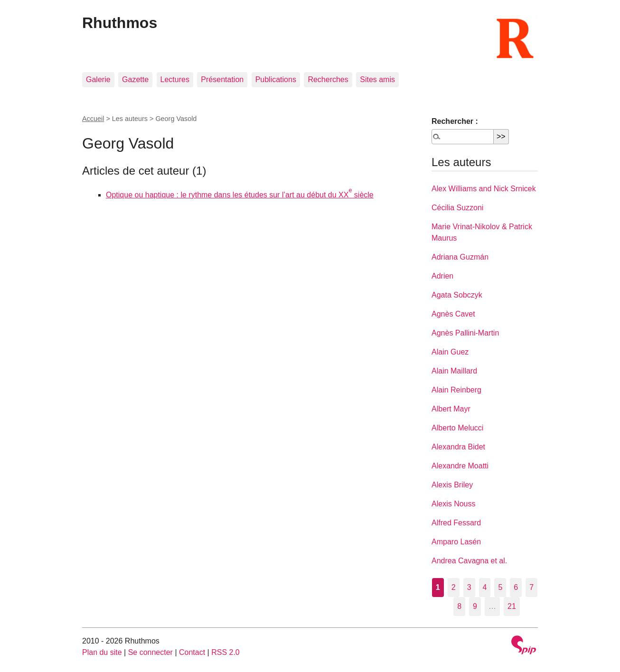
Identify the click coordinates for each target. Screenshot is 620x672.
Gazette (135, 79)
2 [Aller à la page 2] (454, 587)
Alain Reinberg (456, 390)
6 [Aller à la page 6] (516, 587)
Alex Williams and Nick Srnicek (484, 189)
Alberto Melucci (457, 428)
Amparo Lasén (456, 542)
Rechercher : (455, 121)
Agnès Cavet (453, 314)
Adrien (442, 276)
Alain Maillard (454, 371)
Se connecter (150, 652)
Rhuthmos (120, 23)
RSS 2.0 (225, 652)
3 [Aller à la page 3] (469, 587)
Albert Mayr (451, 409)
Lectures (175, 79)
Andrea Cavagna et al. (469, 561)
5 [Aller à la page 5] (500, 587)
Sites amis (377, 79)
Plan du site (102, 652)
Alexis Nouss (453, 504)
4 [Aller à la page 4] (485, 587)
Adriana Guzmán (460, 257)
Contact (192, 652)
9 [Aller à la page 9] (475, 606)
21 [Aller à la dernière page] (512, 606)
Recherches (328, 79)
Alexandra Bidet (458, 447)
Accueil (93, 119)
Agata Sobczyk (457, 295)
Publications (276, 79)
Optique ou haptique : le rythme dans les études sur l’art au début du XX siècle (240, 195)
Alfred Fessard (456, 523)
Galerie (98, 79)
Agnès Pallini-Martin (465, 333)
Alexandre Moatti (460, 466)
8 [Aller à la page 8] (459, 606)
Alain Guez (450, 352)
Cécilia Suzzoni (457, 208)
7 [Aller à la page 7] (531, 587)
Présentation (222, 79)
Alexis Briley (452, 485)
